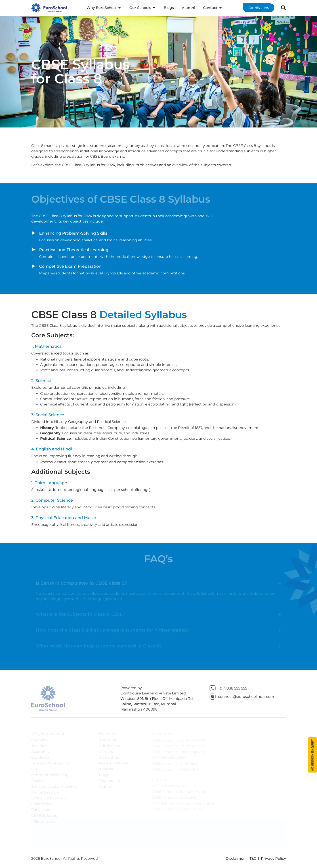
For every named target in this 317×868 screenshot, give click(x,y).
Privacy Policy (273, 858)
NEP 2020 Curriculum (51, 762)
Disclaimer (235, 858)
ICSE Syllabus (43, 820)
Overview (40, 739)
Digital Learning (46, 791)
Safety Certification (49, 797)
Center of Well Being (50, 774)
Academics (41, 750)
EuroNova (40, 756)
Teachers (39, 745)
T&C (253, 858)
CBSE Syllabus (44, 814)
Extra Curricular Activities (54, 785)
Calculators (41, 803)
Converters (41, 809)
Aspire (37, 780)
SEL (35, 768)
